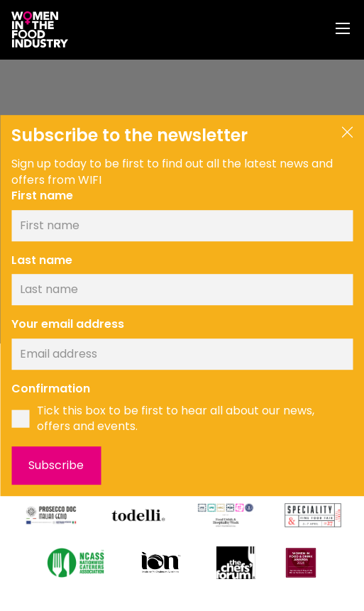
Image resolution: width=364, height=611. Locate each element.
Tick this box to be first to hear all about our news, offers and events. (176, 419)
